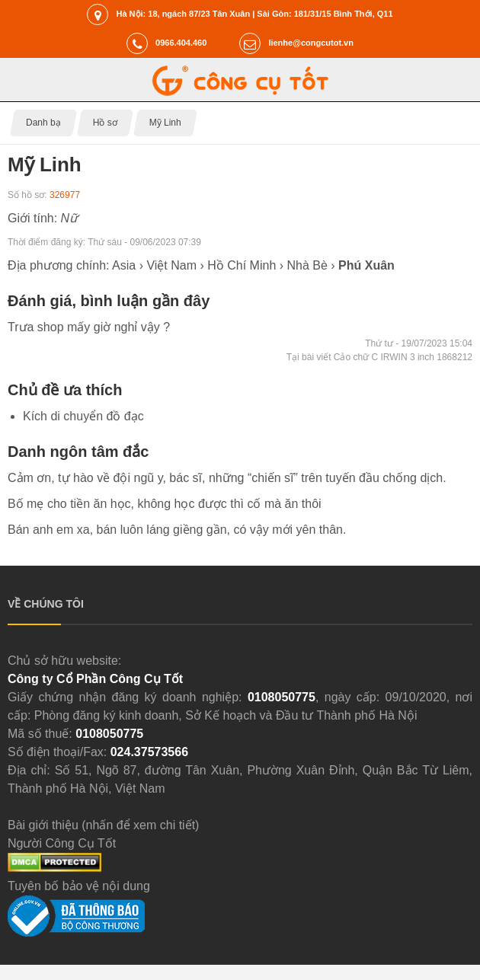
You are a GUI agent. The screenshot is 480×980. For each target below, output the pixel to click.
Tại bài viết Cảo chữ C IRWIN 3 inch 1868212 (379, 357)
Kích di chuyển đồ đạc (83, 416)
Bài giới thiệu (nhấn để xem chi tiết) (103, 825)
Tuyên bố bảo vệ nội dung (79, 886)
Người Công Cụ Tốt (62, 843)
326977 (65, 195)
